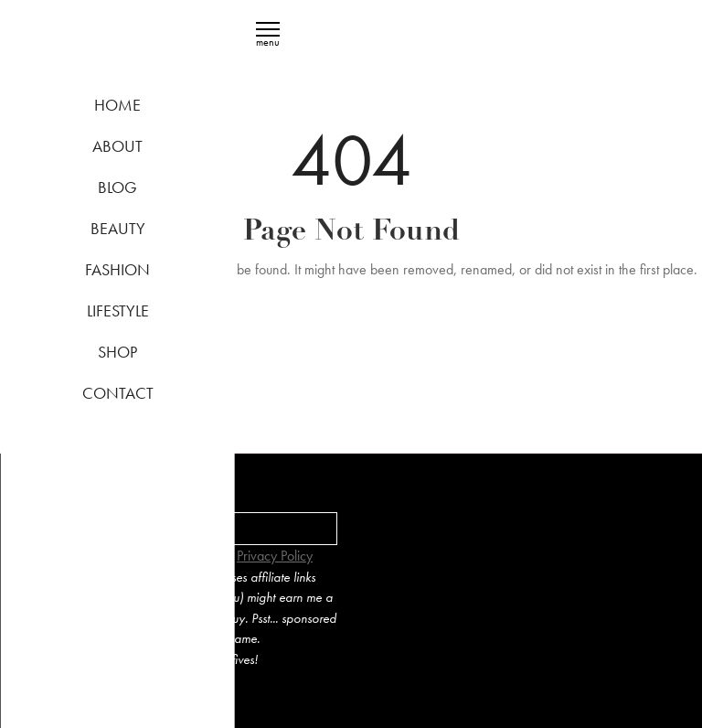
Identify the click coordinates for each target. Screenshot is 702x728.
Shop (117, 352)
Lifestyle (118, 310)
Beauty (118, 228)
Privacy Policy (275, 556)
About (117, 146)
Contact (118, 393)
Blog (117, 187)
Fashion (117, 269)
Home (117, 105)
